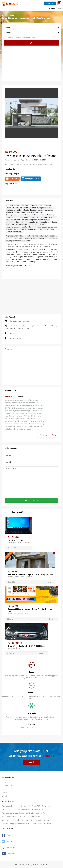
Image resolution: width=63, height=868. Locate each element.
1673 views (24, 164)
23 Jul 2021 (11, 619)
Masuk (53, 8)
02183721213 (37, 727)
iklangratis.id (48, 756)
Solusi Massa (11, 397)
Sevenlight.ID (43, 865)
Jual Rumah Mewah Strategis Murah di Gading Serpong (30, 575)
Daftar (59, 8)
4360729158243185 (38, 160)
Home (4, 16)
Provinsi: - (13, 333)
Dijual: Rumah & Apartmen (23, 577)
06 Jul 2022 (12, 164)
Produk (4, 789)
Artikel (4, 796)
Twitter (7, 842)
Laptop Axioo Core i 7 (17, 540)
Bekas (26, 548)
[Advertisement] (31, 66)
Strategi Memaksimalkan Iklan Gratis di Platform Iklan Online (25, 820)
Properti (11, 577)
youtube (8, 854)
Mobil (10, 648)
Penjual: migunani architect (19, 321)
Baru (15, 169)
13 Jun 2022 (12, 548)
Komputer (26, 542)
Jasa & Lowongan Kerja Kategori (43, 164)
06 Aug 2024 (12, 653)
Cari (32, 43)
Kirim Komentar (32, 501)
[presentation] (22, 492)
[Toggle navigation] (59, 3)
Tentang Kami (7, 786)
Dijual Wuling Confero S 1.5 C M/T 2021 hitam (26, 646)
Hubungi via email (31, 178)
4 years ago (44, 435)
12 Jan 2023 (11, 582)
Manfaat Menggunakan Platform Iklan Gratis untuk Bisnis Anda (26, 824)
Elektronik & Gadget (15, 542)
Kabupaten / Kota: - (16, 338)
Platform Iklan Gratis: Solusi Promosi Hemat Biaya (21, 817)
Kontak (4, 793)
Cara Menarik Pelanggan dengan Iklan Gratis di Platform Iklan (26, 806)
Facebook (8, 835)
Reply (54, 435)
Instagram (8, 848)
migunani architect (18, 160)
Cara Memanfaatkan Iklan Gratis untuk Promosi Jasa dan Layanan (27, 813)
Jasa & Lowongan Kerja (16, 614)
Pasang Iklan (50, 3)
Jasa (26, 614)
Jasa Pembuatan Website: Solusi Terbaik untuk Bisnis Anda (25, 810)
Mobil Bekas (17, 648)
